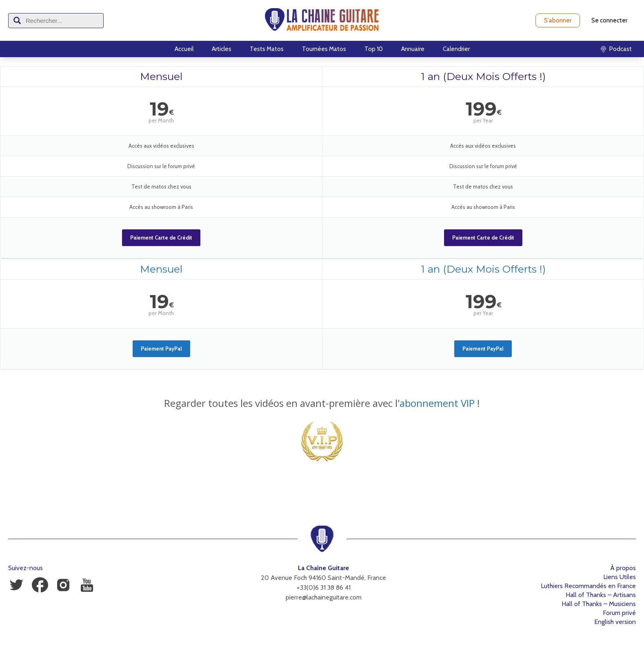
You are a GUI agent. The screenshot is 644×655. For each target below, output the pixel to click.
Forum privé (619, 613)
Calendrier (456, 49)
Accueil (184, 49)
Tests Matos (267, 49)
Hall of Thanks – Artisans (601, 595)
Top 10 (374, 49)
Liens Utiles (620, 577)
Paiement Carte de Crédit (161, 238)
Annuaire (413, 49)
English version (615, 622)
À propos (623, 568)
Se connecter (609, 20)
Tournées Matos (324, 49)
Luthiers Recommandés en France (588, 586)
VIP (466, 403)
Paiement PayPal (161, 349)
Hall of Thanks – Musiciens (599, 604)
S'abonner (558, 20)
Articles (222, 49)
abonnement (429, 403)
